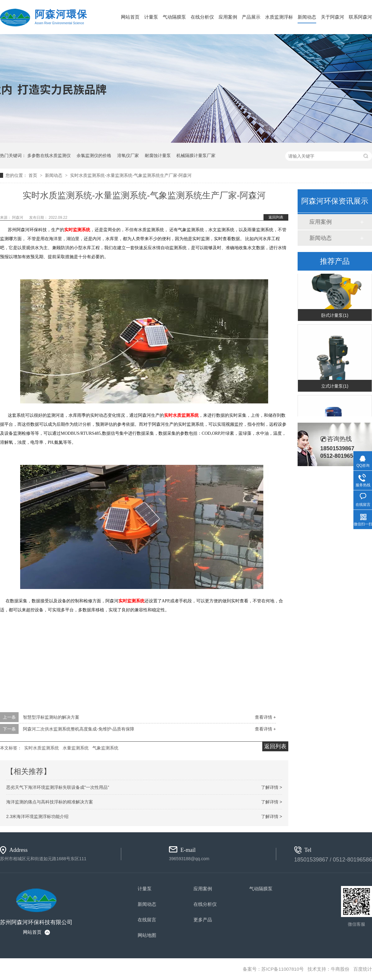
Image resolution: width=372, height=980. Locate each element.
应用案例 (228, 17)
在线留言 (147, 920)
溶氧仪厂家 (128, 155)
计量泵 (151, 17)
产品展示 (251, 17)
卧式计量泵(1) (335, 316)
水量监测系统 (76, 748)
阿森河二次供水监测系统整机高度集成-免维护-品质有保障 (79, 729)
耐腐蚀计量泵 (158, 155)
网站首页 (130, 17)
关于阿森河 (332, 17)
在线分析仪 (202, 17)
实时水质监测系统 (42, 748)
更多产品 (203, 920)
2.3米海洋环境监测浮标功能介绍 (37, 816)
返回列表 (276, 217)
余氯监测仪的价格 (94, 155)
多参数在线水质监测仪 (49, 155)
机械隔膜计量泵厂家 (196, 155)
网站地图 (147, 935)
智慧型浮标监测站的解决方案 (51, 717)
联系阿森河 (360, 17)
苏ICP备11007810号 (283, 969)
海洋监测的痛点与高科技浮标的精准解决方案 (50, 802)
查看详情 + (265, 717)
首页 (33, 175)
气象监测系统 (105, 748)
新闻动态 (307, 17)
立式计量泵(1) (335, 386)
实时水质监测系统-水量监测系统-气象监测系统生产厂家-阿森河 (131, 175)
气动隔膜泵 (174, 17)
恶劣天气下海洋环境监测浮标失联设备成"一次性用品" (58, 787)
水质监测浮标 (279, 17)
